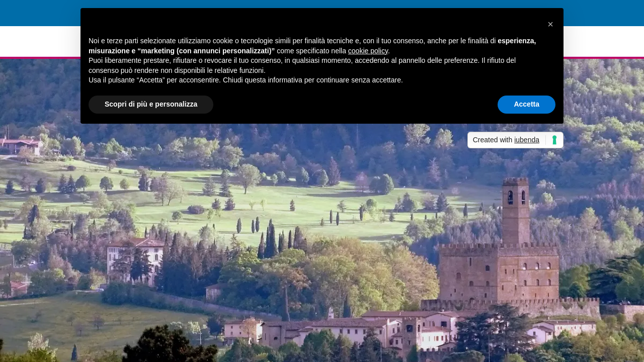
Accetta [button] (527, 104)
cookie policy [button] (368, 51)
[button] (550, 24)
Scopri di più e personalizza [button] (151, 104)
